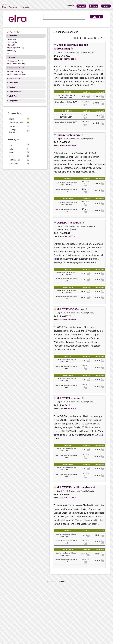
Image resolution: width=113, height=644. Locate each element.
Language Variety (16, 101)
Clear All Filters (15, 32)
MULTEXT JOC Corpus (70, 309)
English (11, 39)
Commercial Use (14, 61)
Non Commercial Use (16, 64)
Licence (12, 57)
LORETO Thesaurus (69, 223)
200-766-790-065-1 (68, 236)
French (11, 51)
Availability (13, 87)
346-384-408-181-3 (68, 409)
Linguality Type (15, 92)
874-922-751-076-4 (68, 59)
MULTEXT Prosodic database (74, 487)
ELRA (63, 582)
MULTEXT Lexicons (69, 398)
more (8, 54)
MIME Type (13, 96)
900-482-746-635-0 (68, 320)
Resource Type (15, 78)
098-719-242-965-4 (68, 498)
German (11, 42)
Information (26, 7)
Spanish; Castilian (15, 48)
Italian (11, 45)
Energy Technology (68, 135)
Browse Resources (10, 7)
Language (13, 35)
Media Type (13, 83)
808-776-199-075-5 (68, 146)
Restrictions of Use (16, 68)
